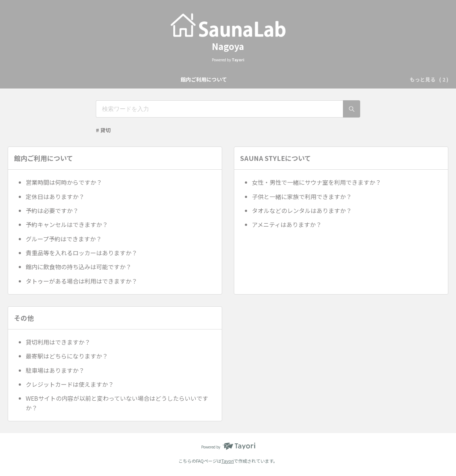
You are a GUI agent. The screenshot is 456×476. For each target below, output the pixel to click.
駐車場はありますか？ (55, 370)
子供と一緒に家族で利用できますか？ (302, 196)
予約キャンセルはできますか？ (67, 224)
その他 (284, 79)
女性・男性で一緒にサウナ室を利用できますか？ (316, 182)
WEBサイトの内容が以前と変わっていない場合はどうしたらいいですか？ (117, 403)
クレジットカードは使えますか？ (70, 384)
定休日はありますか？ (55, 196)
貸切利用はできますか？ (58, 342)
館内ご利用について (178, 79)
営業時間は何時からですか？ (64, 182)
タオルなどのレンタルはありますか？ (302, 210)
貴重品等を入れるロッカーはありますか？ (82, 253)
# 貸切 (103, 130)
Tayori (228, 461)
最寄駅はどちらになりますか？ (67, 356)
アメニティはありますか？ (287, 224)
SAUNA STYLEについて (238, 79)
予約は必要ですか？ (52, 210)
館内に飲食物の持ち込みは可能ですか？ (79, 267)
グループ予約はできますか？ (64, 239)
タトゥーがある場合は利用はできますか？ (82, 281)
